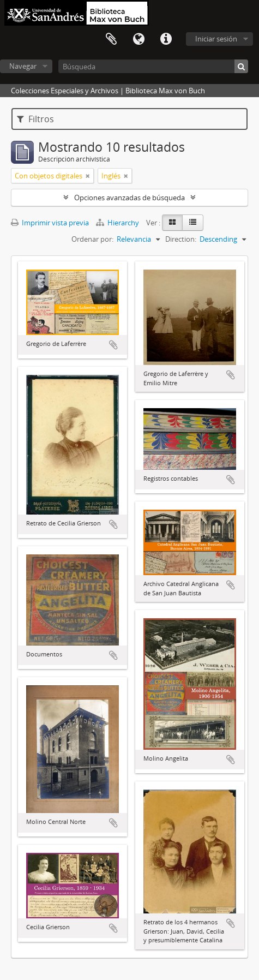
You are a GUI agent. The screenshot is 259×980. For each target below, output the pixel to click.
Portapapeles (111, 39)
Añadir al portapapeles (113, 345)
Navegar (23, 66)
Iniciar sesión (216, 39)
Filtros (35, 119)
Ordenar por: (92, 239)
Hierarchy (118, 223)
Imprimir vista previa (50, 223)
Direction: (181, 239)
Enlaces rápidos (166, 39)
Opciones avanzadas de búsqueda (129, 198)
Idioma (138, 39)
